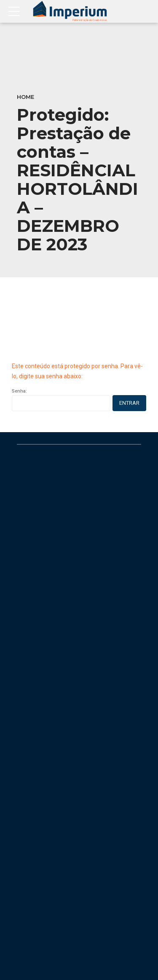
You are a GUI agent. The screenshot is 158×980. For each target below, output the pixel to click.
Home (25, 97)
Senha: (61, 400)
